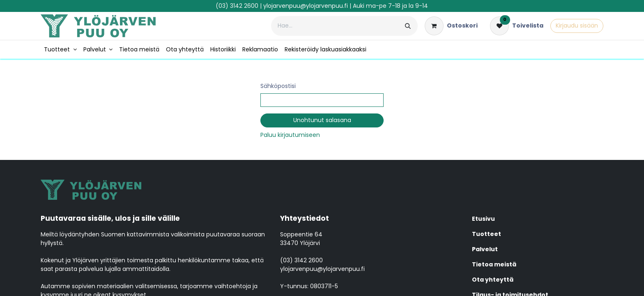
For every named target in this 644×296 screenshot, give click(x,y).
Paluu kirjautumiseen (290, 135)
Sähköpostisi (278, 86)
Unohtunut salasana (322, 120)
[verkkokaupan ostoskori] (451, 26)
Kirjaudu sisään (577, 25)
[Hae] (408, 26)
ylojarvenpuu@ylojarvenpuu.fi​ (306, 6)
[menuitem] (60, 50)
